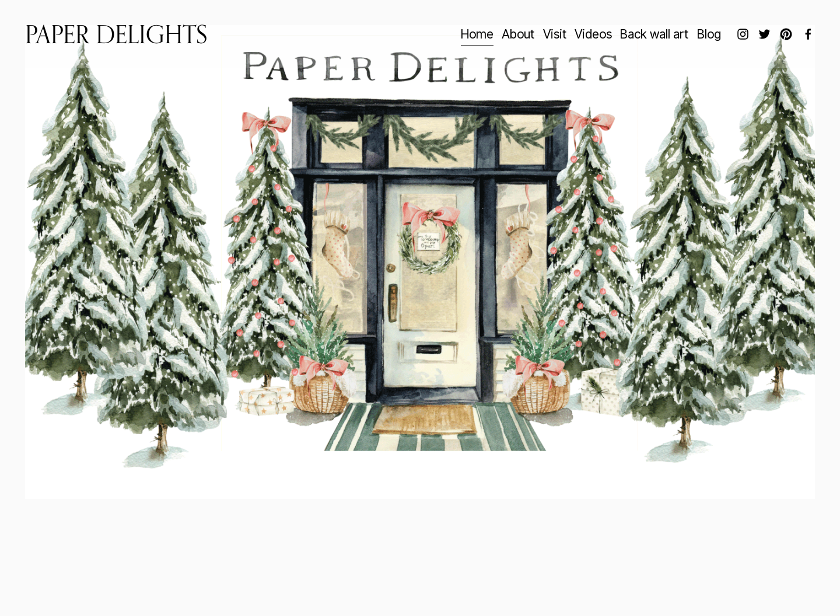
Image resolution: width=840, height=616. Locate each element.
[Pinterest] (786, 34)
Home (477, 34)
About (518, 34)
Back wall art (654, 34)
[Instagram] (743, 34)
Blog (709, 34)
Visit (555, 34)
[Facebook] (808, 34)
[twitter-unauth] (764, 34)
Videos (593, 34)
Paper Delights (116, 34)
